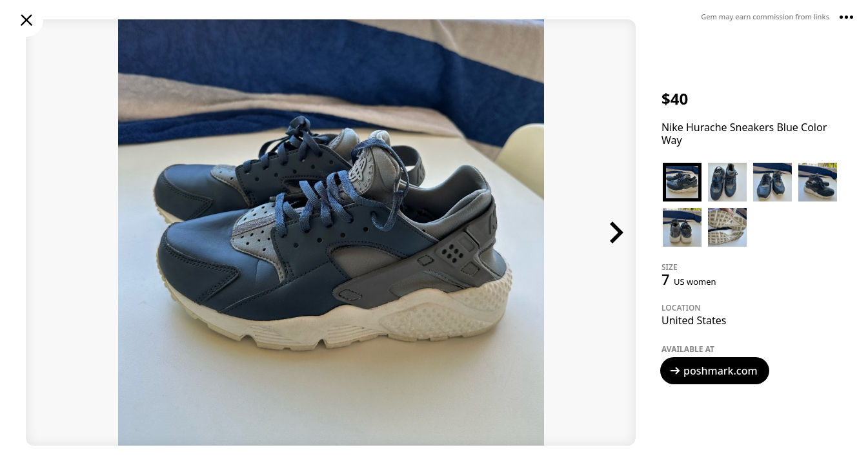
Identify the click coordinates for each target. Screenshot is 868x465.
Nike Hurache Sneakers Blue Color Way (744, 134)
